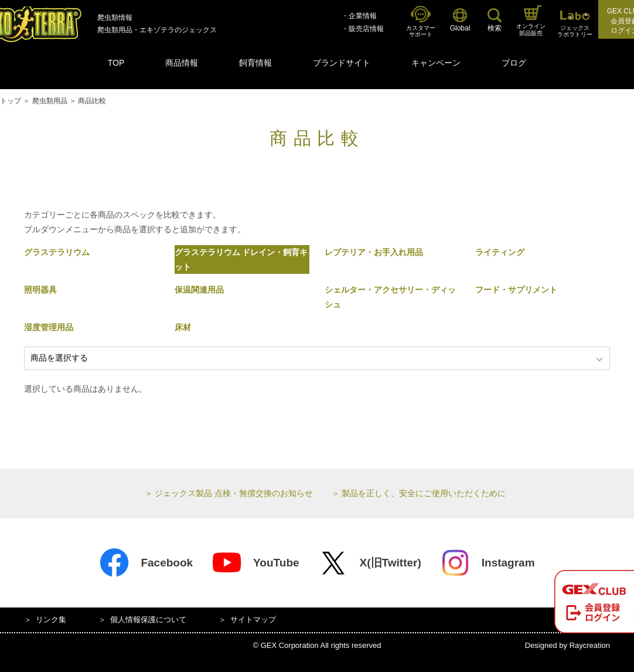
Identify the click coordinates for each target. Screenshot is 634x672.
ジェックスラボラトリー (575, 24)
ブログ (514, 63)
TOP (116, 63)
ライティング (500, 252)
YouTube (255, 563)
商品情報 (182, 63)
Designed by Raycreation (567, 645)
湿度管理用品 (49, 327)
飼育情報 (255, 63)
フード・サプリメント (516, 290)
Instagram (488, 563)
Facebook (146, 563)
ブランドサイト (342, 63)
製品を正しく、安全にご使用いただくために (424, 493)
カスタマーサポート (421, 22)
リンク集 (51, 620)
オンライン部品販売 (531, 21)
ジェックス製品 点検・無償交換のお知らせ (234, 493)
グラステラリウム (57, 252)
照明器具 (40, 290)
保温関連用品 (199, 290)
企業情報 (363, 16)
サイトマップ (253, 620)
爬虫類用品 (50, 101)
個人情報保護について (148, 620)
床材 (183, 327)
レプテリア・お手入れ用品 (374, 252)
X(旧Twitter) (370, 563)
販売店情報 (366, 29)
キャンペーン (436, 63)
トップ (11, 101)
